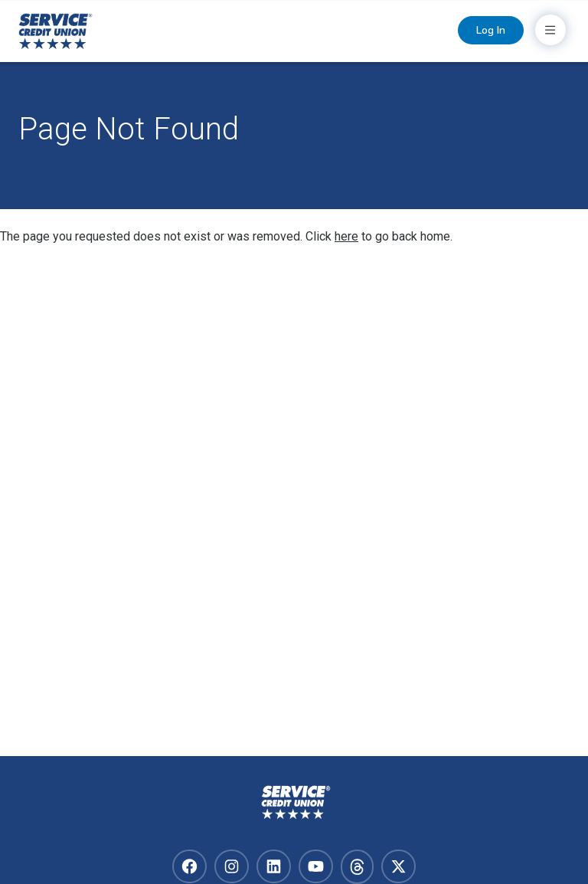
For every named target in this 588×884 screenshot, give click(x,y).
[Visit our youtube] (316, 866)
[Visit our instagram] (232, 866)
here (346, 236)
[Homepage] (294, 803)
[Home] (56, 32)
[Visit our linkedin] (274, 866)
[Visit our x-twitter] (399, 866)
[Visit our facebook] (189, 866)
